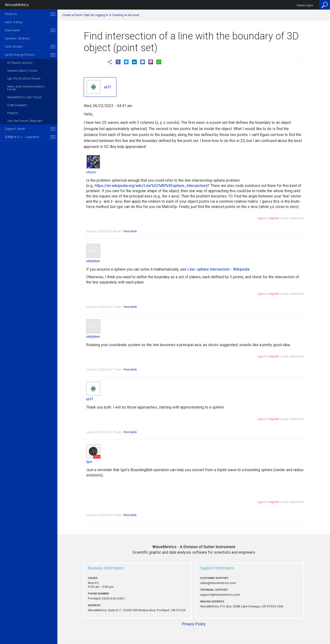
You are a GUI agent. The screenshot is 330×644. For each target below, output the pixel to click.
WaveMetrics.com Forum (25, 97)
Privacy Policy (194, 624)
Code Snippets (17, 105)
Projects (13, 113)
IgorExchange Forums (20, 55)
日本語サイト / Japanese (22, 137)
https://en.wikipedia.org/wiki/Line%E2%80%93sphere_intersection (151, 186)
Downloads (12, 30)
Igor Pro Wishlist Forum (24, 79)
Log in (261, 218)
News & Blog (14, 22)
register (274, 218)
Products (11, 14)
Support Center (15, 129)
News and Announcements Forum (26, 88)
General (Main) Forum (22, 71)
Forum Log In (305, 5)
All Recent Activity (20, 63)
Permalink (130, 231)
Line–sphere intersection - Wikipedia (218, 269)
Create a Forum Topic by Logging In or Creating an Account (101, 15)
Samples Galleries (17, 38)
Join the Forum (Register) (25, 121)
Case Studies (14, 47)
